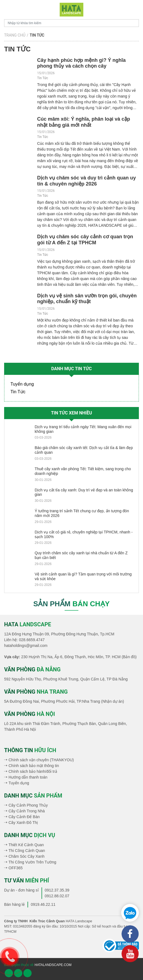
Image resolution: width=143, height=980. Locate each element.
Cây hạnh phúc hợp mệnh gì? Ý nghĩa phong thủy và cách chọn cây (81, 63)
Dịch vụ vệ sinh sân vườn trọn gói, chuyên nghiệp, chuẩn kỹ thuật (87, 299)
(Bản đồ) (129, 657)
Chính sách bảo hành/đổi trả (33, 771)
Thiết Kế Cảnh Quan (26, 845)
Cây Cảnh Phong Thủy (28, 805)
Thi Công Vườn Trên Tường (32, 862)
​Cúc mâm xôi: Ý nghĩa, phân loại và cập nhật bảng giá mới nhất (84, 122)
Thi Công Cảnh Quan (27, 851)
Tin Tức (43, 78)
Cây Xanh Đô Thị (23, 823)
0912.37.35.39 (57, 890)
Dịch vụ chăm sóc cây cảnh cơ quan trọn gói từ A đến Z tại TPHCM (85, 240)
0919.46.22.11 (43, 904)
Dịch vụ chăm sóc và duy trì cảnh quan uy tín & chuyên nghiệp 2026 (86, 181)
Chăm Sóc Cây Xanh (27, 856)
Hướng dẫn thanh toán (28, 777)
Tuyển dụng (22, 384)
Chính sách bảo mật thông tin (34, 766)
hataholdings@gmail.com (26, 646)
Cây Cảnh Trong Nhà (27, 811)
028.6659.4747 (32, 640)
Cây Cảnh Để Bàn (24, 817)
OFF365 (16, 868)
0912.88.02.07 (57, 896)
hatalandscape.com (53, 965)
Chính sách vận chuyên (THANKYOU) (41, 760)
